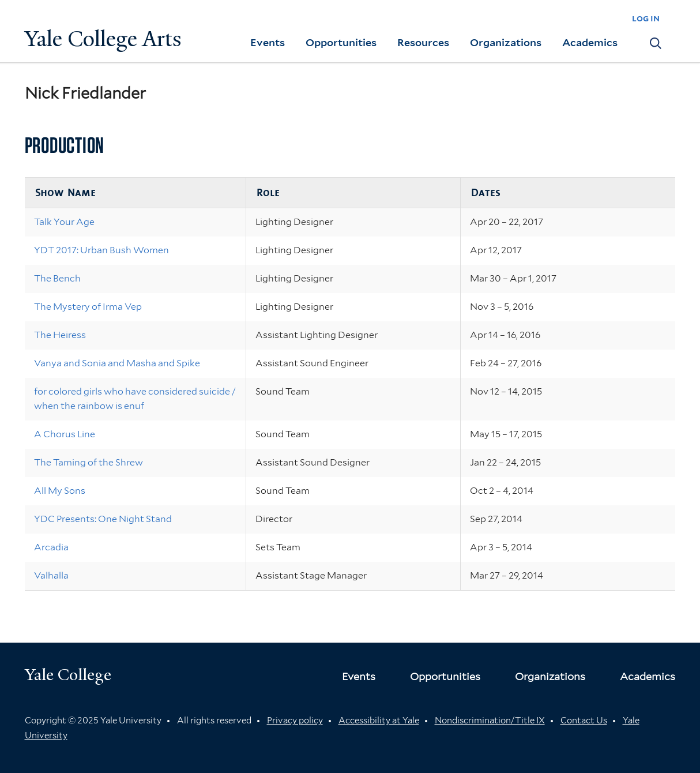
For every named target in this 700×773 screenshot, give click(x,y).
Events (268, 42)
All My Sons (60, 491)
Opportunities (341, 42)
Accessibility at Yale (379, 721)
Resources (423, 42)
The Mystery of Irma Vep (88, 307)
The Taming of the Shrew (89, 462)
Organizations (506, 42)
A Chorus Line (65, 434)
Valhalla (51, 575)
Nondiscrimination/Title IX (490, 721)
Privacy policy (295, 721)
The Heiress (60, 335)
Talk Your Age (64, 222)
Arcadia (51, 547)
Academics (590, 42)
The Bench (57, 278)
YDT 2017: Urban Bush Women (101, 250)
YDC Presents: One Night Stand (103, 519)
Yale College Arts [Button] (103, 39)
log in (646, 18)
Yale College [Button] (68, 675)
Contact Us (584, 721)
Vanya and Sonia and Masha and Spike (117, 363)
